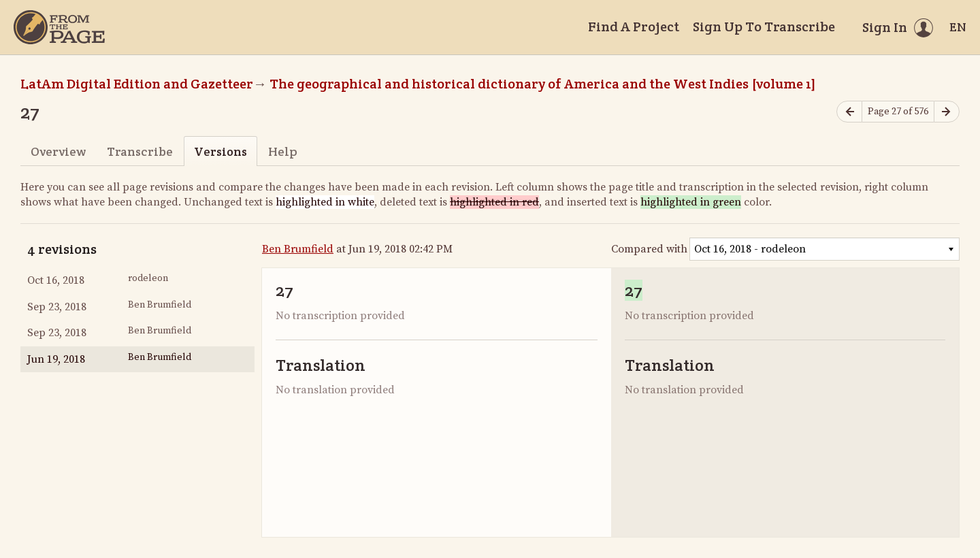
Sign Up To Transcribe (764, 27)
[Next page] (947, 112)
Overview (58, 151)
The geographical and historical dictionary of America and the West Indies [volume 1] (543, 84)
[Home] (59, 27)
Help (283, 151)
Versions (220, 151)
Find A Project (634, 27)
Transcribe (140, 151)
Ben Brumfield (298, 249)
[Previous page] (849, 112)
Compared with (649, 249)
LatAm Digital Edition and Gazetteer (137, 84)
